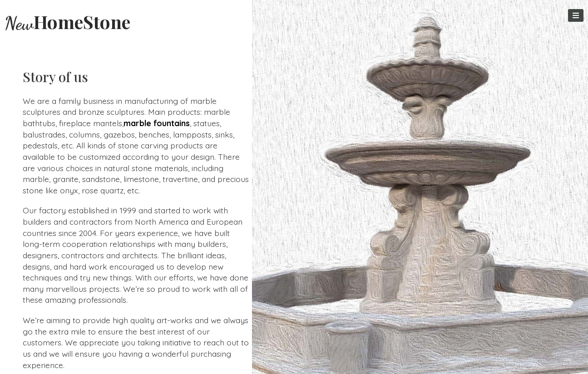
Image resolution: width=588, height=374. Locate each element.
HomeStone (67, 22)
